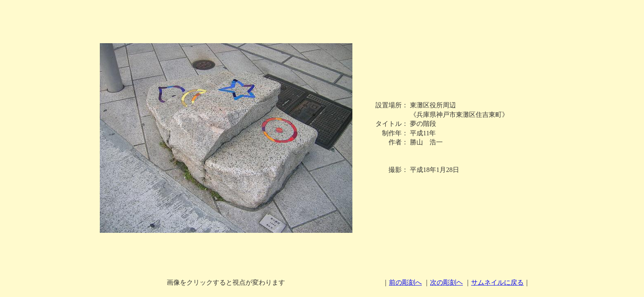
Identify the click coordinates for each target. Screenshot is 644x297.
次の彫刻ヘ (446, 282)
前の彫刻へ (405, 282)
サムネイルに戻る (497, 282)
